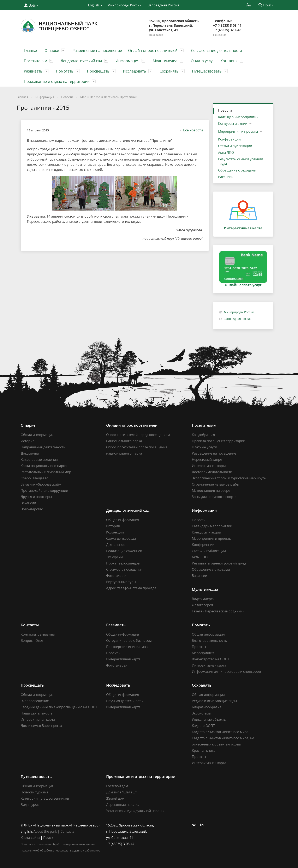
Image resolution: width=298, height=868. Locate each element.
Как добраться (203, 435)
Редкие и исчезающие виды (214, 701)
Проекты (113, 653)
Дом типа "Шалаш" (121, 792)
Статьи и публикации (235, 146)
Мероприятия (203, 653)
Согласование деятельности (216, 50)
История (28, 441)
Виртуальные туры (121, 582)
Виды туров (30, 805)
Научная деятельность (124, 701)
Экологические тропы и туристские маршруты (229, 478)
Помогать (65, 71)
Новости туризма (35, 792)
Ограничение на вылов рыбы (216, 484)
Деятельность (117, 545)
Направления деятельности (43, 447)
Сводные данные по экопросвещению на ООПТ (59, 707)
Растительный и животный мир (46, 472)
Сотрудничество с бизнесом (129, 641)
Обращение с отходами (237, 170)
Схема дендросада (121, 538)
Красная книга (204, 750)
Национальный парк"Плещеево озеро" (59, 26)
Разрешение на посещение (97, 50)
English (94, 5)
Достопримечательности (212, 472)
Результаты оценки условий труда (241, 161)
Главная (31, 50)
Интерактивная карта (209, 466)
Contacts (67, 831)
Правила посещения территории (219, 441)
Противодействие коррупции (44, 491)
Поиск (48, 838)
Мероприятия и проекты (238, 131)
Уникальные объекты (209, 719)
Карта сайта (30, 838)
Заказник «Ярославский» (41, 484)
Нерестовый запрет (208, 460)
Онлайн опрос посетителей (153, 50)
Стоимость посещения (124, 569)
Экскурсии (114, 557)
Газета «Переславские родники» (218, 611)
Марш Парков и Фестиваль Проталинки (109, 97)
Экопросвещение (35, 701)
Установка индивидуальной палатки (135, 811)
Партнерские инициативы (127, 647)
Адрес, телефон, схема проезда (131, 588)
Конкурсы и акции (233, 124)
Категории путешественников (45, 798)
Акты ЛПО (226, 152)
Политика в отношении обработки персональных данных (58, 844)
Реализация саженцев (124, 551)
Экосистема (201, 713)
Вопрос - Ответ (33, 641)
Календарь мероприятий (238, 117)
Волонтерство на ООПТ (211, 659)
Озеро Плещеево (35, 478)
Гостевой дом (117, 786)
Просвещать (98, 71)
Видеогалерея (203, 599)
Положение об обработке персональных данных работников (60, 850)
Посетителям (35, 61)
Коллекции (115, 532)
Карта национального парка (44, 466)
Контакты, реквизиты (38, 634)
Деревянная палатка (123, 805)
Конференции (229, 139)
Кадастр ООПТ (203, 726)
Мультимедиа (165, 61)
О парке (52, 50)
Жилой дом (115, 798)
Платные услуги (204, 447)
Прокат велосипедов (123, 563)
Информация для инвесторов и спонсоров (226, 672)
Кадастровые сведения (39, 460)
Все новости (191, 130)
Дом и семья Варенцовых (41, 726)
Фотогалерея (117, 576)
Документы (30, 453)
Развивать (33, 71)
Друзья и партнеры (36, 497)
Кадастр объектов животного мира (220, 732)
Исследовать (135, 71)
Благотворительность (209, 641)
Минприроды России (124, 5)
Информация (127, 61)
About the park (45, 831)
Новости (67, 97)
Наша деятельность (37, 713)
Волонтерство (32, 509)
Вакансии (226, 177)
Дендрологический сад (81, 61)
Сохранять (169, 71)
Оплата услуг (202, 61)
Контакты (229, 61)
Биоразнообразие (207, 707)
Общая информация (37, 435)
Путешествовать (207, 71)
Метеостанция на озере (211, 491)
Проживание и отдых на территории (57, 81)
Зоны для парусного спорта (214, 497)
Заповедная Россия (163, 5)
